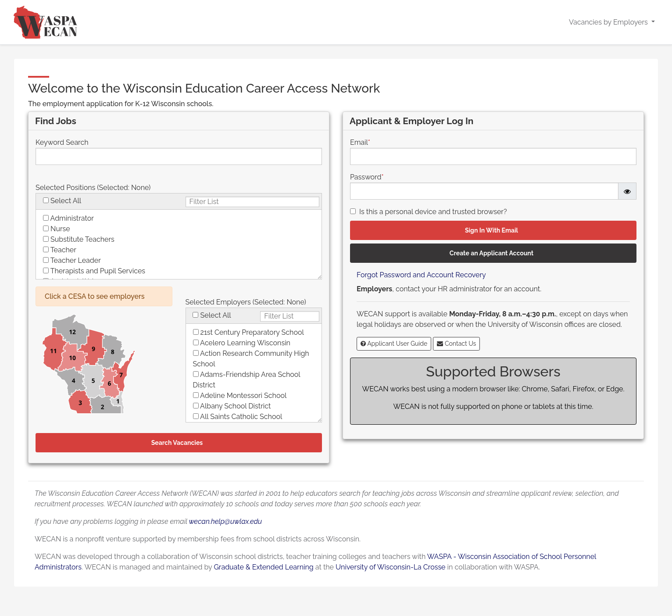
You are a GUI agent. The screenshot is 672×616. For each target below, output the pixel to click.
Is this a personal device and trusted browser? (433, 212)
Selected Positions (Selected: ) (93, 188)
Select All (66, 201)
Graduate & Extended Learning (263, 567)
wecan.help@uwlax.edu (225, 521)
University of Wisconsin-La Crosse (390, 567)
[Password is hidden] (627, 191)
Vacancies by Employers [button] (609, 22)
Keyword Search (62, 142)
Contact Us (456, 344)
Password (367, 177)
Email (360, 142)
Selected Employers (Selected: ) (246, 302)
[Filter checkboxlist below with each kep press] (253, 202)
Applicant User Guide (394, 344)
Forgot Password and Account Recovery (421, 275)
